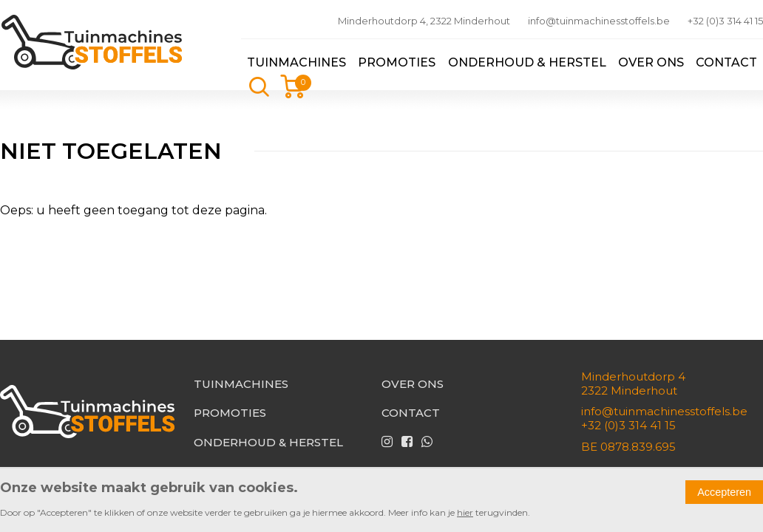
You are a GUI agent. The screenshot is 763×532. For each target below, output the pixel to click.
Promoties (397, 62)
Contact (726, 62)
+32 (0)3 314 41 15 (725, 21)
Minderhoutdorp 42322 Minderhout (633, 383)
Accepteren (724, 492)
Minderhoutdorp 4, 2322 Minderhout (424, 21)
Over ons (651, 62)
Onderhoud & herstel (527, 62)
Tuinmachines (296, 62)
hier (465, 512)
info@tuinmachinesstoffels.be (599, 21)
